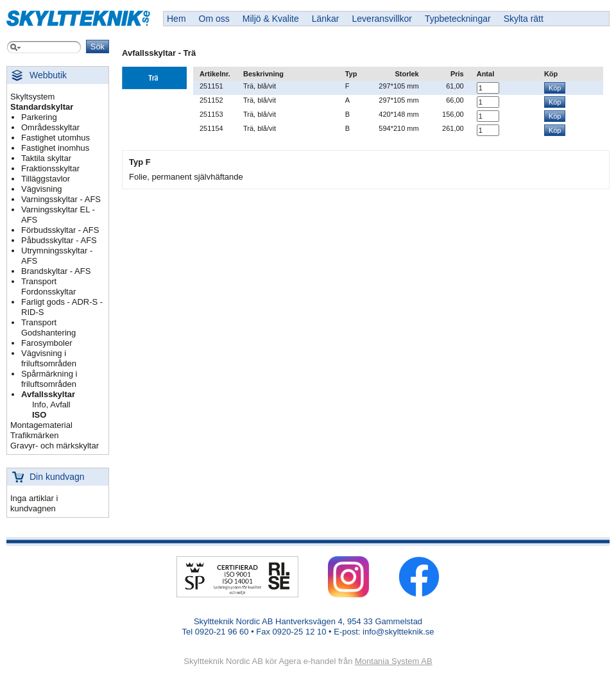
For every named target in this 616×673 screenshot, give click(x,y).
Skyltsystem (32, 97)
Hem (176, 19)
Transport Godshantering (48, 328)
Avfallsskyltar (48, 394)
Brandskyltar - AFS (56, 271)
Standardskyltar (42, 107)
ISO (39, 415)
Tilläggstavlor (46, 179)
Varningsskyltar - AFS (61, 199)
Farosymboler (47, 343)
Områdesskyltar (50, 127)
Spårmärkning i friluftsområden (49, 379)
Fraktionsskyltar (50, 168)
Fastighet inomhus (55, 148)
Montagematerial (41, 425)
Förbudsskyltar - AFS (60, 230)
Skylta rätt (524, 19)
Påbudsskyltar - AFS (59, 240)
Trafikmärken (34, 435)
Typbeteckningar (458, 19)
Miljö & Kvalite (271, 19)
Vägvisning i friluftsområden (49, 358)
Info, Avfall (51, 405)
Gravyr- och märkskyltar (55, 446)
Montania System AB (394, 661)
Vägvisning (42, 189)
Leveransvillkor (382, 19)
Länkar (326, 19)
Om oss (214, 19)
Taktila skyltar (46, 158)
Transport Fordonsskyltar (48, 286)
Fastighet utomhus (56, 138)
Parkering (39, 117)
